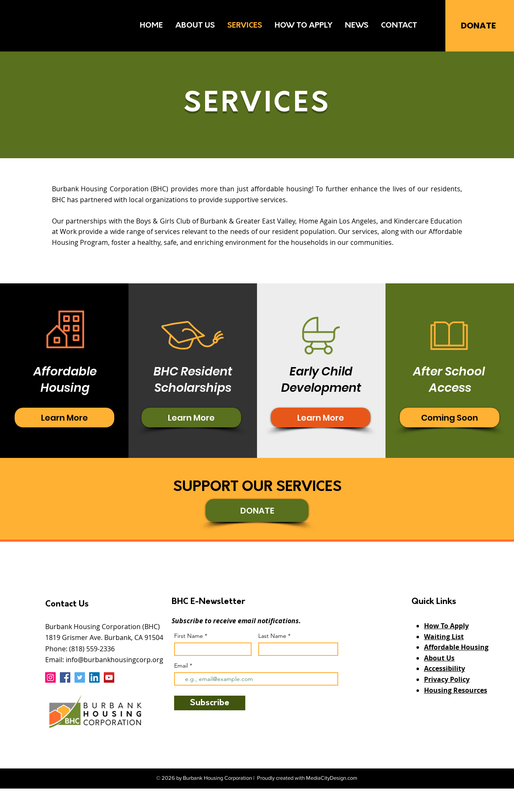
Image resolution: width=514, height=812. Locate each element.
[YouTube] (109, 677)
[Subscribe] (210, 703)
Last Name (272, 636)
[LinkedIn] (94, 677)
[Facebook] (65, 677)
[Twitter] (80, 677)
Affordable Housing (456, 647)
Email (182, 666)
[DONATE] (478, 25)
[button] (450, 418)
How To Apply (446, 626)
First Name (189, 636)
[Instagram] (50, 677)
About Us (439, 658)
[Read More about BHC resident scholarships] (64, 418)
